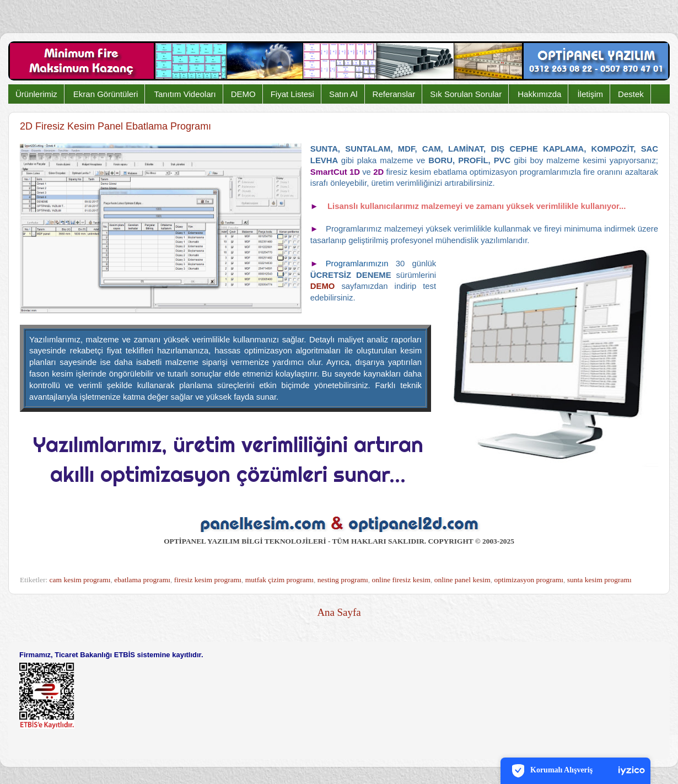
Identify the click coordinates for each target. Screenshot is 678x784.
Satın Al (343, 94)
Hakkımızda (539, 94)
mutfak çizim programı (279, 580)
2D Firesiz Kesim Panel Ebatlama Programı (115, 126)
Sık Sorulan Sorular (466, 94)
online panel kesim (462, 580)
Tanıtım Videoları (185, 94)
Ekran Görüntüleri (106, 94)
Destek (631, 94)
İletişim (590, 94)
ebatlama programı (142, 580)
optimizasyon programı (529, 580)
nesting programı (343, 580)
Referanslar (394, 94)
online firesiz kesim (401, 580)
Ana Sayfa (339, 612)
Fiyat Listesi (292, 94)
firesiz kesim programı (208, 580)
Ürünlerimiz (36, 94)
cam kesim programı (80, 580)
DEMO (243, 94)
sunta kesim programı (599, 580)
